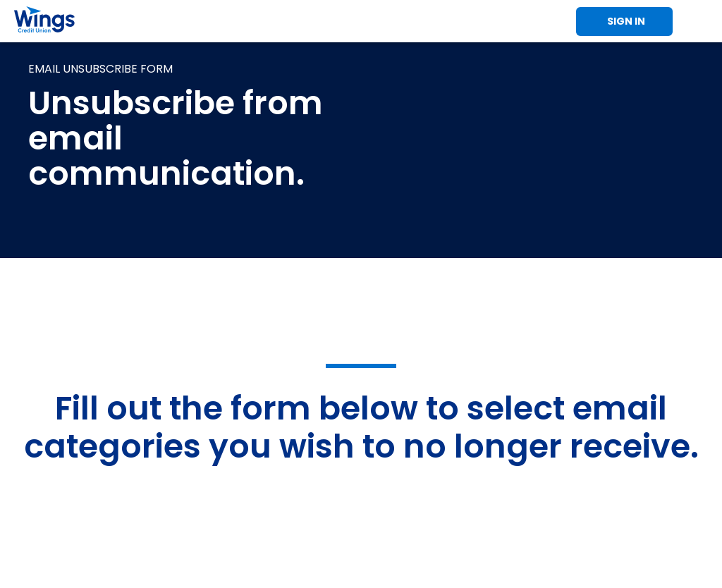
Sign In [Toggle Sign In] (626, 21)
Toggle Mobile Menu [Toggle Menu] (701, 21)
